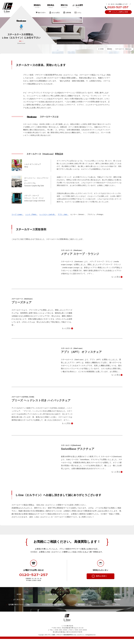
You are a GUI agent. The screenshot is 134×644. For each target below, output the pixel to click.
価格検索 (117, 599)
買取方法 (64, 6)
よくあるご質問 (19, 599)
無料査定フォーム (85, 604)
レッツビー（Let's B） (48, 214)
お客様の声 (52, 599)
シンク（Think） (31, 214)
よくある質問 (78, 6)
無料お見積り (101, 576)
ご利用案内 (52, 594)
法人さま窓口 (56, 13)
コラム (79, 13)
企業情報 (68, 13)
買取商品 (51, 6)
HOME (102, 49)
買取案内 (37, 6)
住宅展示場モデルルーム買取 (19, 604)
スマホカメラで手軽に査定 (52, 604)
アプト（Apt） (63, 214)
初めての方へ (42, 13)
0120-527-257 (33, 575)
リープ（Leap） (17, 214)
